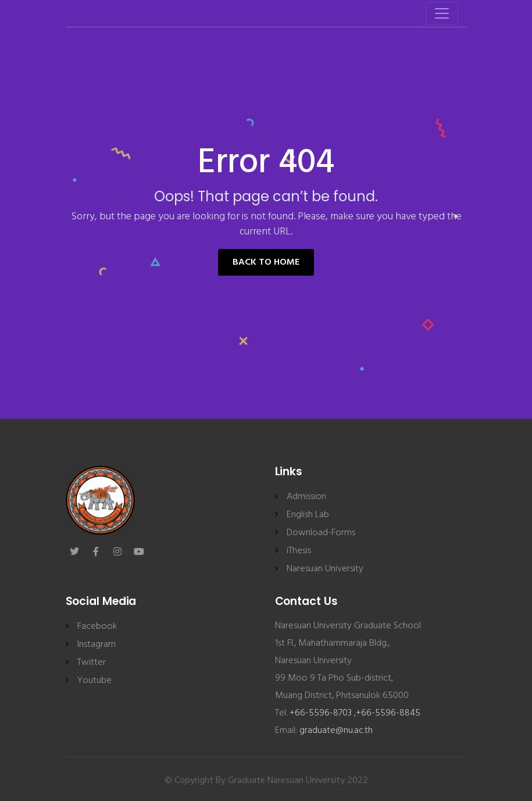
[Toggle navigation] (442, 13)
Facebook (97, 626)
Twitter (92, 663)
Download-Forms (321, 533)
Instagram (97, 645)
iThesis (299, 551)
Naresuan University (325, 569)
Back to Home (266, 262)
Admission (306, 497)
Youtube (94, 681)
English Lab (308, 515)
